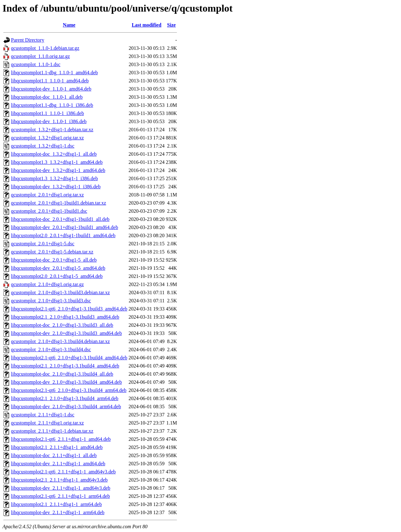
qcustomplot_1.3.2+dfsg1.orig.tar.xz (47, 138)
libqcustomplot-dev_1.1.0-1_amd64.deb (51, 89)
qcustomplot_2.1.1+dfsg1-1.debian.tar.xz (52, 431)
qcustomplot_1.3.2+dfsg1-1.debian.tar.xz (52, 130)
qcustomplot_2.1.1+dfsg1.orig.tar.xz (47, 423)
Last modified (146, 25)
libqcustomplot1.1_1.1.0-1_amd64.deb (50, 81)
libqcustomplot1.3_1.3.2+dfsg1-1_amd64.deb (57, 162)
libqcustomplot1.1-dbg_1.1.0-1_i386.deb (52, 105)
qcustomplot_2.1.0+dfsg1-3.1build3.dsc (51, 301)
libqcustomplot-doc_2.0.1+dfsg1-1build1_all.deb (60, 219)
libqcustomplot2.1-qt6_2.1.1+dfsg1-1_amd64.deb (61, 439)
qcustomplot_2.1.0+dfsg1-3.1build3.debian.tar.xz (60, 292)
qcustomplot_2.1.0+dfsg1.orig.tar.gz (47, 284)
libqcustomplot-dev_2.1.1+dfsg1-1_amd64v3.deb (61, 488)
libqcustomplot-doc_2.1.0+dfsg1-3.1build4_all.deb (62, 374)
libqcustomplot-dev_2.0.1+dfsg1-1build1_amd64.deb (65, 227)
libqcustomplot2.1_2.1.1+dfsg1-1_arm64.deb (56, 504)
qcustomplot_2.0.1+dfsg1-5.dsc (43, 244)
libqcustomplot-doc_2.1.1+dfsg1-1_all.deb (54, 455)
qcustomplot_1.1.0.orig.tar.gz (40, 56)
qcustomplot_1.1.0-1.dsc (36, 64)
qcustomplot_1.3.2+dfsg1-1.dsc (43, 146)
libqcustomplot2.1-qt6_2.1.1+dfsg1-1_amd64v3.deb (63, 472)
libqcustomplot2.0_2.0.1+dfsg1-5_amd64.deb (57, 276)
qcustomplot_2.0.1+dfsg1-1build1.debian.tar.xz (59, 203)
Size (171, 25)
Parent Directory (28, 40)
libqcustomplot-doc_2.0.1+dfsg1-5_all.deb (54, 260)
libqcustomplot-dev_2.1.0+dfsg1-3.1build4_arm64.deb (66, 407)
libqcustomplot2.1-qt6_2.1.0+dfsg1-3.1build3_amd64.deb (69, 309)
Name (69, 25)
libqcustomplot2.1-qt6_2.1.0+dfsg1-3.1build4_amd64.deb (69, 358)
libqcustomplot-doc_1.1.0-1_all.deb (47, 97)
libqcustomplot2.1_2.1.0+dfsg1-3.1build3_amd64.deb (65, 317)
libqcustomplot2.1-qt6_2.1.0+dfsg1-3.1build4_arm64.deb (69, 390)
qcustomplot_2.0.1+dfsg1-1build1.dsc (49, 211)
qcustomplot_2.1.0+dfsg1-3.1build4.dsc (51, 349)
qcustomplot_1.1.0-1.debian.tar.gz (45, 48)
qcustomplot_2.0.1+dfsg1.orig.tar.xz (47, 195)
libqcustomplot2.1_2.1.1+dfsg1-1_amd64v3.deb (59, 480)
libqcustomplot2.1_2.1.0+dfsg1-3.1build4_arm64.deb (65, 398)
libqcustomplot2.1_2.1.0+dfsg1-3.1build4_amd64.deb (65, 366)
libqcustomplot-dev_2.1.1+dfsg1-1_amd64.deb (58, 464)
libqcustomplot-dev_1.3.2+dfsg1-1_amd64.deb (58, 170)
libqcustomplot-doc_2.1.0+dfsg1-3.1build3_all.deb (62, 325)
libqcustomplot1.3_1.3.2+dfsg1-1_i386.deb (54, 178)
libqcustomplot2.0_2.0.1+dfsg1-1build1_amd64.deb (63, 235)
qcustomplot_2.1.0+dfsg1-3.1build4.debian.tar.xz (60, 341)
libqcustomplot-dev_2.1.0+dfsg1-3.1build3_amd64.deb (66, 333)
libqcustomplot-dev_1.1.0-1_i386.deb (49, 121)
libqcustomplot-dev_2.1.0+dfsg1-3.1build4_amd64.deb (66, 382)
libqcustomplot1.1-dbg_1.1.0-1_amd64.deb (54, 73)
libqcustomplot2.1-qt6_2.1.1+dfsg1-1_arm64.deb (60, 496)
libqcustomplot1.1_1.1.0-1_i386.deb (47, 113)
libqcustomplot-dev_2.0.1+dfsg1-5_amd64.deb (58, 268)
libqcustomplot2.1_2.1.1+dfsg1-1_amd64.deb (57, 447)
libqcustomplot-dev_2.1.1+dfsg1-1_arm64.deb (58, 512)
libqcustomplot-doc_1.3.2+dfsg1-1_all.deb (54, 154)
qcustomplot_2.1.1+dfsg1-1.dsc (43, 415)
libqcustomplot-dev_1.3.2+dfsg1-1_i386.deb (56, 187)
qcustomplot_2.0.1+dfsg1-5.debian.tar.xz (52, 252)
